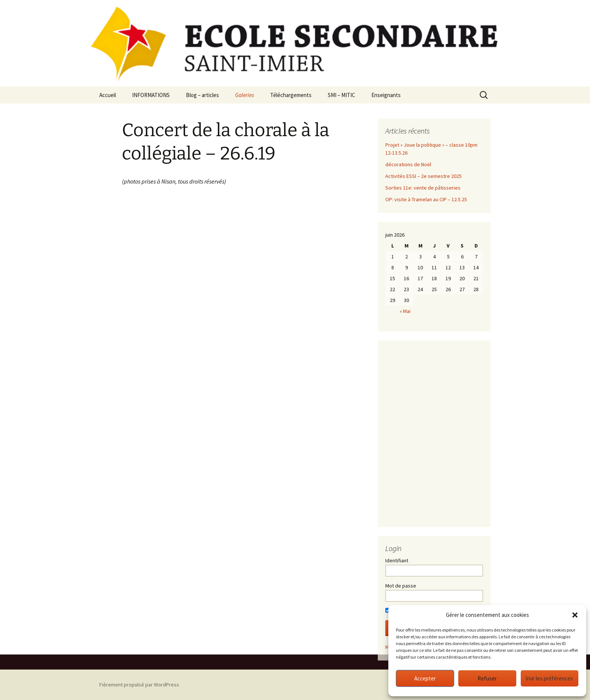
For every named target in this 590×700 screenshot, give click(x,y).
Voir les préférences (549, 678)
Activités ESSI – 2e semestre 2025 (423, 176)
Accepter (425, 678)
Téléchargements (291, 95)
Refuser (487, 678)
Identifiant (397, 560)
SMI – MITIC (341, 95)
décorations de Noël (408, 164)
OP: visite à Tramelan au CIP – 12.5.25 (426, 199)
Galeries (245, 95)
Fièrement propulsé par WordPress (139, 685)
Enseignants (386, 95)
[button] (575, 615)
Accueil (108, 95)
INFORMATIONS (151, 95)
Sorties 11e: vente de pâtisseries (423, 188)
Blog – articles (202, 95)
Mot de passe (401, 586)
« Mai (405, 311)
